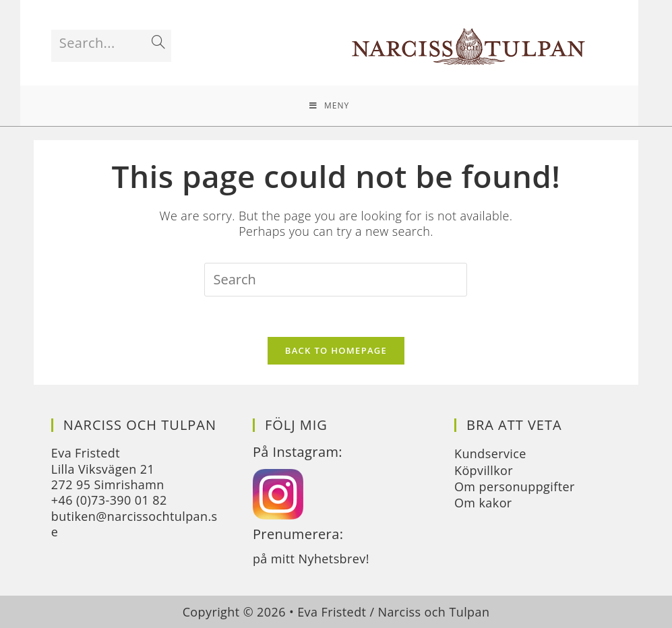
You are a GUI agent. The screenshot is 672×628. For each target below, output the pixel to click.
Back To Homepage (336, 350)
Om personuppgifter (515, 486)
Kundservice (490, 453)
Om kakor (483, 503)
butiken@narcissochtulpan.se (134, 524)
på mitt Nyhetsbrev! (311, 559)
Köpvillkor (484, 470)
